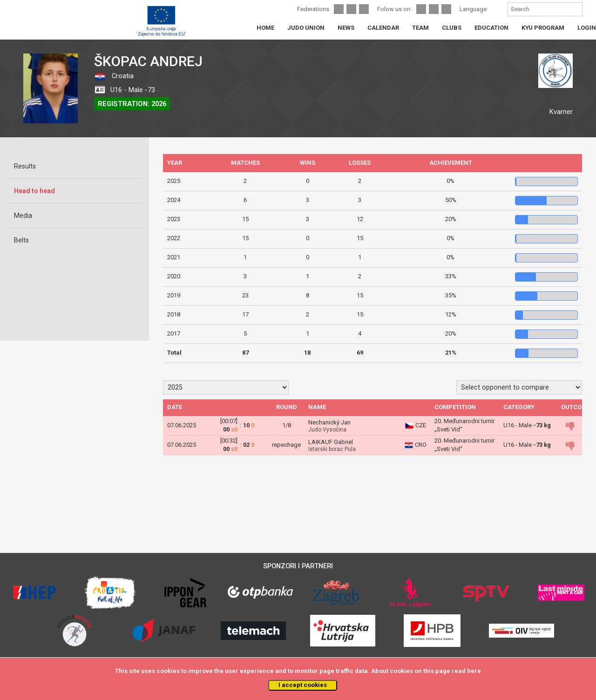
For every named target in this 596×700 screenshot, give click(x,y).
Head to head (34, 191)
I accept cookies (303, 685)
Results (25, 166)
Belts (21, 240)
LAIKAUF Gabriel (331, 442)
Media (23, 215)
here (474, 671)
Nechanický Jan (329, 422)
